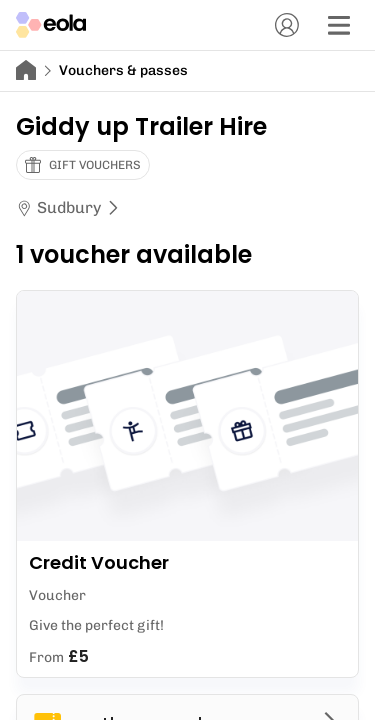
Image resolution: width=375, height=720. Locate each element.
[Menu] (339, 25)
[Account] (287, 25)
